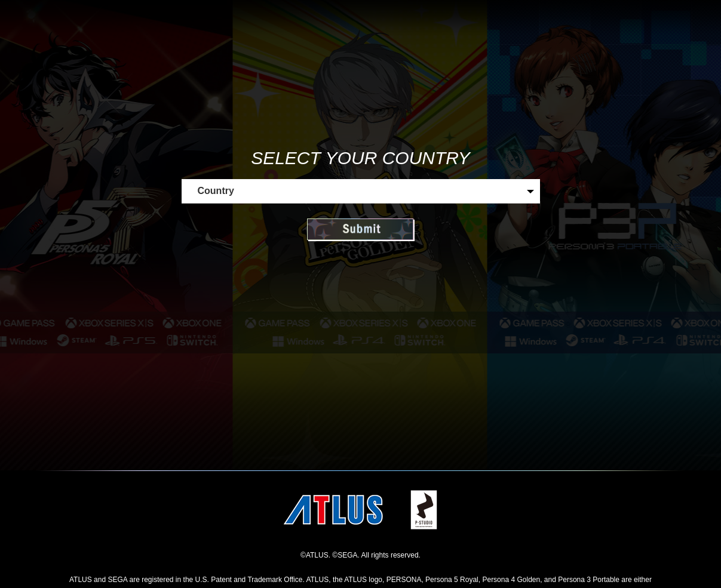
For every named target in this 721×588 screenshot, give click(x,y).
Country (216, 191)
